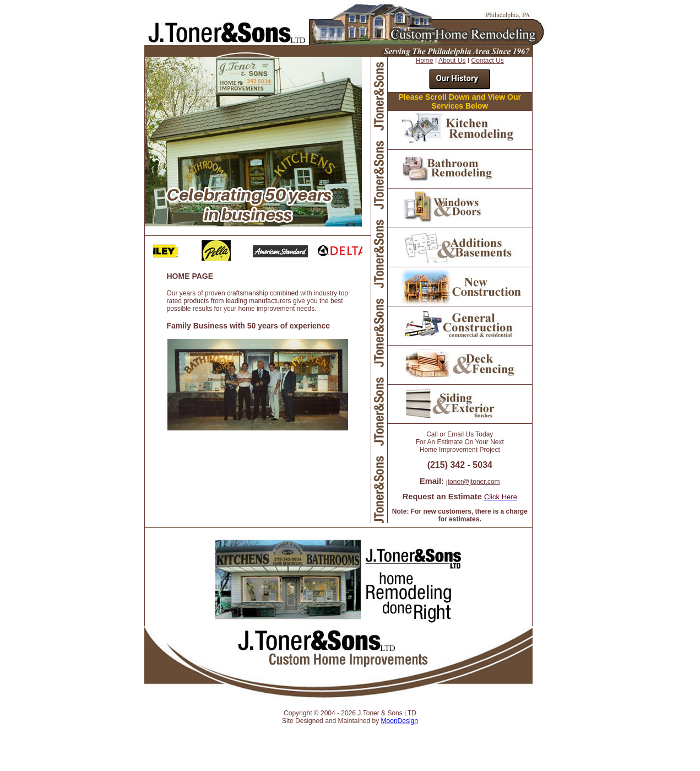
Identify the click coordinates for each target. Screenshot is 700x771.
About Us (452, 61)
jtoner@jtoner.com (473, 482)
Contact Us (487, 61)
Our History (457, 78)
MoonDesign (400, 721)
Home (425, 61)
